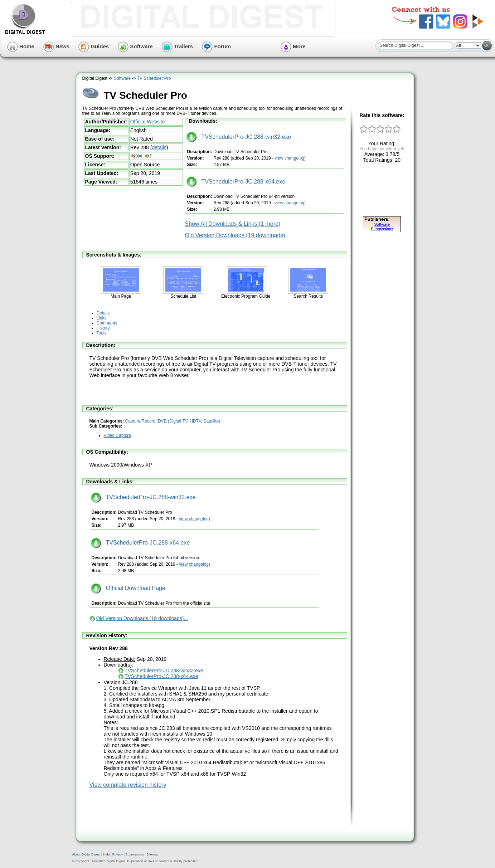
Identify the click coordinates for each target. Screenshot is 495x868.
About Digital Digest (86, 854)
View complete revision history (128, 785)
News (56, 46)
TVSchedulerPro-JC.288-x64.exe (236, 182)
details (159, 147)
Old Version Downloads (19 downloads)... (142, 618)
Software (135, 46)
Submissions (135, 854)
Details (103, 313)
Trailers (178, 46)
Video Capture (118, 435)
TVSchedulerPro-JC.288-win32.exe (239, 137)
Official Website (148, 122)
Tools (102, 333)
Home (21, 46)
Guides (94, 46)
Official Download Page (128, 588)
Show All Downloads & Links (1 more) (233, 224)
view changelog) (290, 158)
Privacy (118, 854)
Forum (216, 46)
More (293, 46)
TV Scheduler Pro (154, 78)
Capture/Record (140, 421)
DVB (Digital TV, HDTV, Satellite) (189, 421)
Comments (107, 323)
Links (102, 318)
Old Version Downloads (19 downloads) (235, 235)
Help (106, 854)
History (103, 328)
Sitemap (152, 854)
